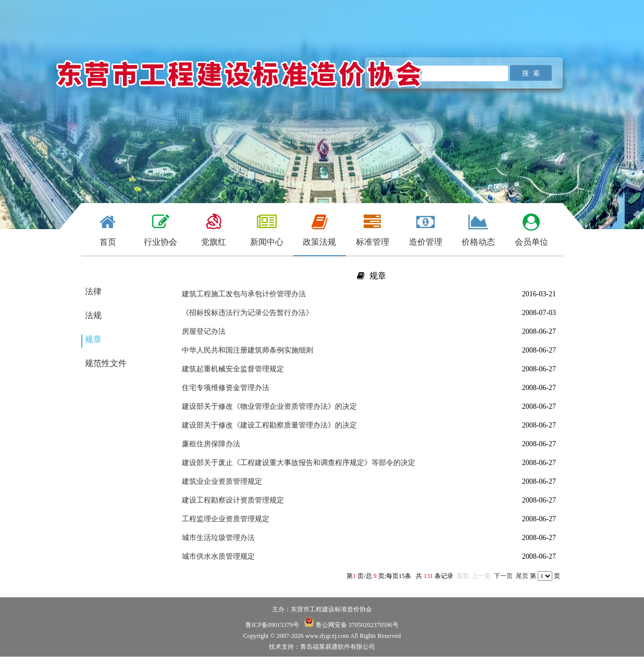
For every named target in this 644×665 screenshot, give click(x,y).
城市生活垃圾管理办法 (218, 538)
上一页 (481, 576)
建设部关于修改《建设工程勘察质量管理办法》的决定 (269, 425)
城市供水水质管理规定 (218, 556)
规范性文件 (106, 363)
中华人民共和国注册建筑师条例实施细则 (247, 350)
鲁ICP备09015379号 (272, 625)
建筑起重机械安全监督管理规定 (233, 369)
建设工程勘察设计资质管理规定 (233, 500)
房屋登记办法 (204, 331)
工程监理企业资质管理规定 (226, 519)
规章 (93, 339)
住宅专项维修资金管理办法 (226, 388)
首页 (463, 576)
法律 (93, 291)
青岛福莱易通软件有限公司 (338, 647)
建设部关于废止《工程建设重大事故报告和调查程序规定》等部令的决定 (299, 463)
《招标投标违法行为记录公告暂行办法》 (247, 313)
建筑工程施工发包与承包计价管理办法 (244, 294)
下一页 (503, 576)
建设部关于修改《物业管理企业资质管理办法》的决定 (269, 406)
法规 (93, 315)
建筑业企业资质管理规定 (222, 481)
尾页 (522, 576)
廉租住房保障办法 (211, 444)
